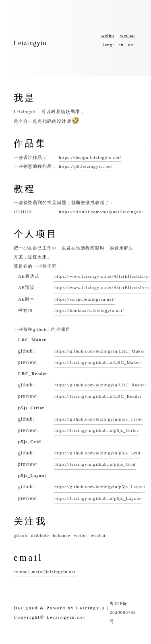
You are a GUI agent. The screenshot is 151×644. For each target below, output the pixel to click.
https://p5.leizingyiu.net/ (86, 166)
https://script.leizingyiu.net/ (85, 299)
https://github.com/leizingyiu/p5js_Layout (100, 487)
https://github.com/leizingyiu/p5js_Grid (97, 453)
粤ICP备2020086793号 (123, 612)
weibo (108, 35)
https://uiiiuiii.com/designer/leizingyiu (101, 212)
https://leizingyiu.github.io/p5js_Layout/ (98, 498)
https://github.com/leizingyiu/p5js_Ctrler (99, 419)
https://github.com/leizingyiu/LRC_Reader (100, 385)
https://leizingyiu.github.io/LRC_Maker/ (98, 362)
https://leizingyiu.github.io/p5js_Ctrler (96, 430)
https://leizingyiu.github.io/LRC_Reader (98, 396)
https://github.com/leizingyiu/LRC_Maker (100, 351)
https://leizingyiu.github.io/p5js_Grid (95, 464)
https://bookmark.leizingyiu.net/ (89, 310)
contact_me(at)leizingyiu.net (45, 572)
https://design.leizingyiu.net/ (90, 157)
